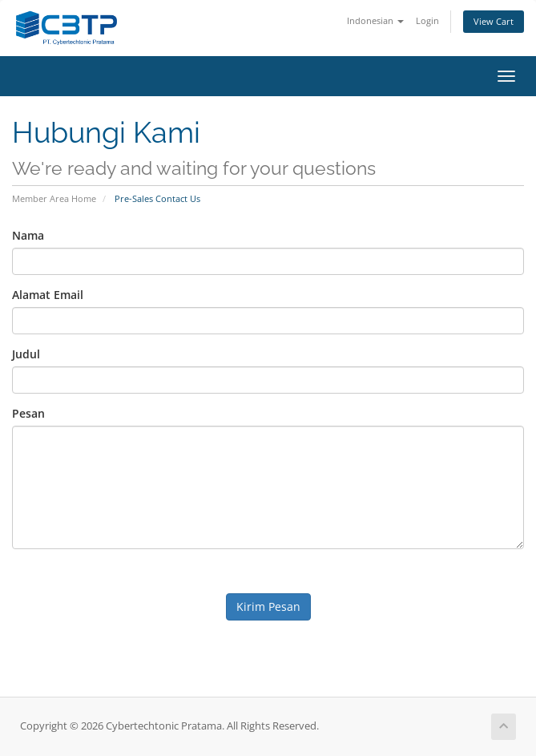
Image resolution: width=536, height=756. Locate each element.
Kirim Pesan (268, 606)
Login (427, 20)
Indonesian (375, 20)
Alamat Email (48, 295)
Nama (28, 235)
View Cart (494, 21)
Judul (26, 354)
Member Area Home (54, 198)
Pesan (28, 413)
